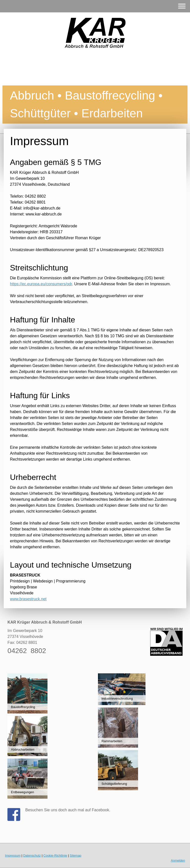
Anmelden (178, 860)
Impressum (13, 855)
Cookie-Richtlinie (55, 855)
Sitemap (76, 855)
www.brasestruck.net (28, 599)
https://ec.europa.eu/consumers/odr (41, 284)
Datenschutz (32, 855)
